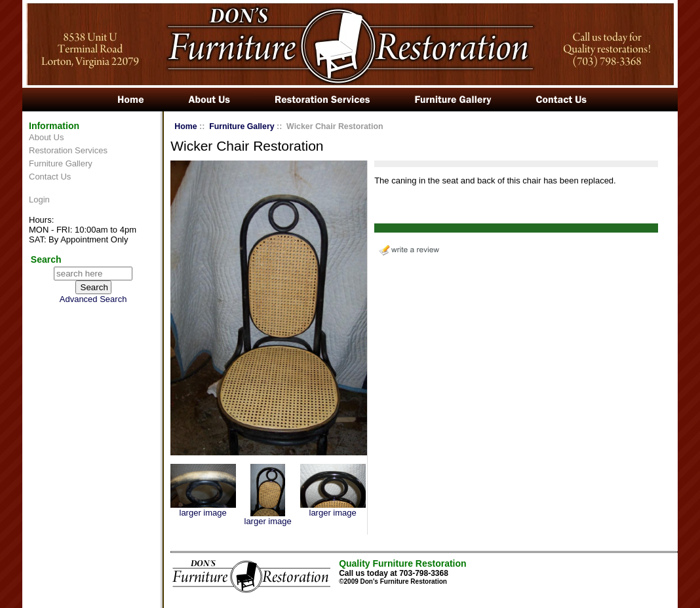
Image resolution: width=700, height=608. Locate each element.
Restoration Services (68, 150)
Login (39, 199)
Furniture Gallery (61, 163)
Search (46, 259)
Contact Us (50, 177)
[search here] (93, 274)
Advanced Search (93, 299)
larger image (203, 509)
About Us (46, 137)
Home (185, 126)
